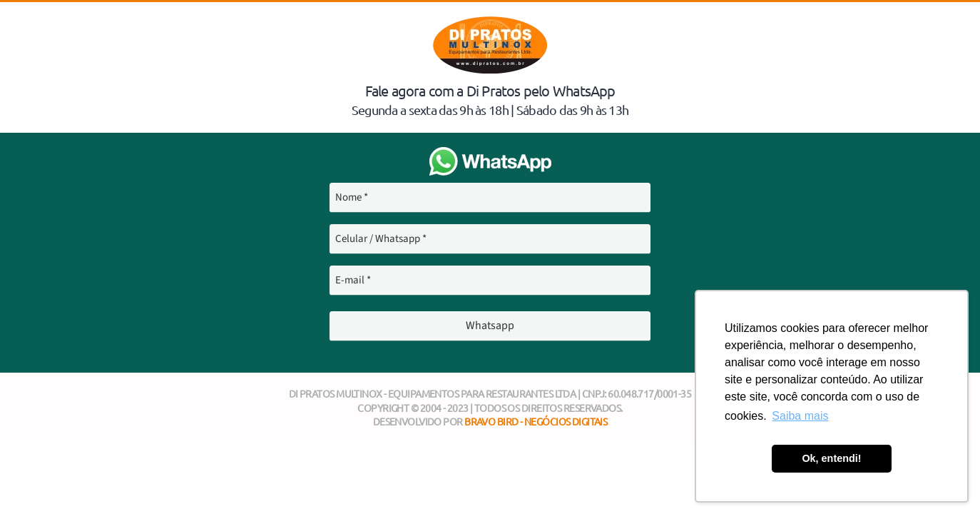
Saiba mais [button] (800, 416)
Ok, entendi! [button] (831, 458)
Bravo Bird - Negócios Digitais (536, 421)
